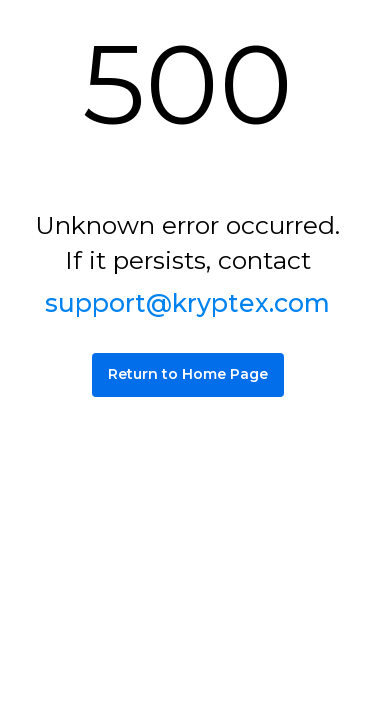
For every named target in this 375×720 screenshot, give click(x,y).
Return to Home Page (188, 374)
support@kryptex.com (187, 303)
